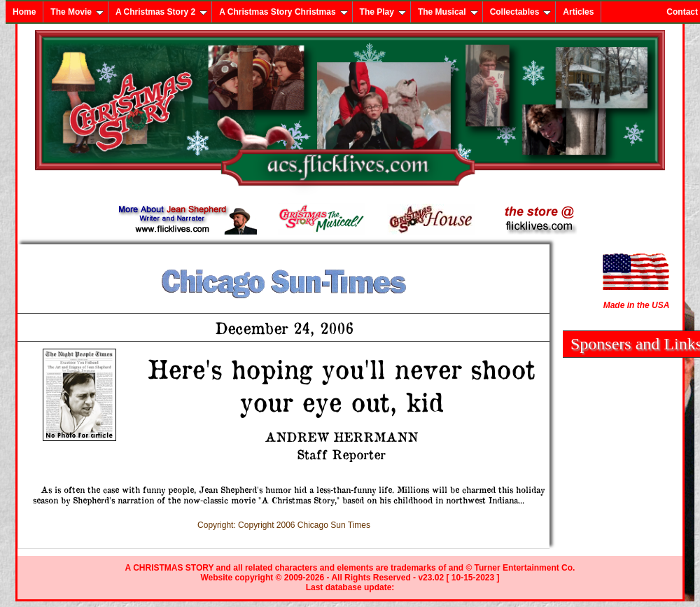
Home (24, 12)
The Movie (77, 12)
